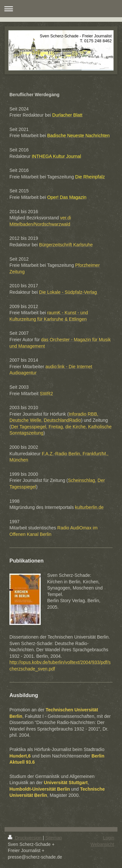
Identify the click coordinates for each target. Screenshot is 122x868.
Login (109, 838)
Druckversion (25, 838)
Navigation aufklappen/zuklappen (61, 9)
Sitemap (54, 838)
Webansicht (102, 844)
